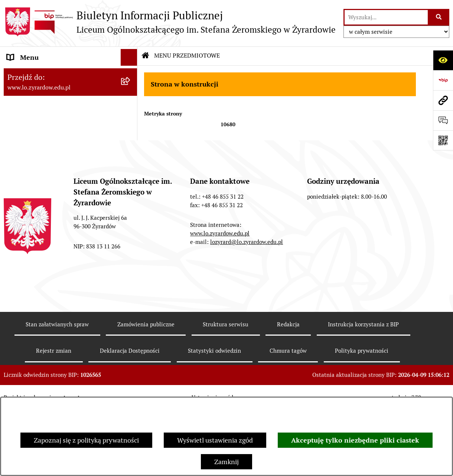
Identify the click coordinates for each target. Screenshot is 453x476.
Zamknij (226, 462)
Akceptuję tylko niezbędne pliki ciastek (355, 440)
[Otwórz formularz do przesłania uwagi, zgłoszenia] (443, 120)
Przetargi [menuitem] (21, 107)
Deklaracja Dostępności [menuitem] (42, 141)
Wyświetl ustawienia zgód (215, 440)
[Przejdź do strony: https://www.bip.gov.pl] (443, 80)
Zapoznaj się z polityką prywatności (86, 440)
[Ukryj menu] (129, 57)
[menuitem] (71, 91)
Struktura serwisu (226, 390)
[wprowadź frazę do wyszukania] (386, 17)
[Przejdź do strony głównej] (170, 22)
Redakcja (288, 390)
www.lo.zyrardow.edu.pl (220, 299)
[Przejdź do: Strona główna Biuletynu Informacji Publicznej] (146, 56)
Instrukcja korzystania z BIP (363, 390)
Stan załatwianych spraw (57, 390)
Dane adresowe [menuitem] (30, 74)
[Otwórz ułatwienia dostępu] (443, 60)
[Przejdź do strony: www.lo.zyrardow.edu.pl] (443, 100)
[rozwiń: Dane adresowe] (131, 74)
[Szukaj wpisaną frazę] (439, 17)
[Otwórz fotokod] (443, 140)
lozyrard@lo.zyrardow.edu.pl (247, 307)
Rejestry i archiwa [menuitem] (33, 124)
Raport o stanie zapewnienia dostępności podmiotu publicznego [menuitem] (59, 163)
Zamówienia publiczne (146, 390)
